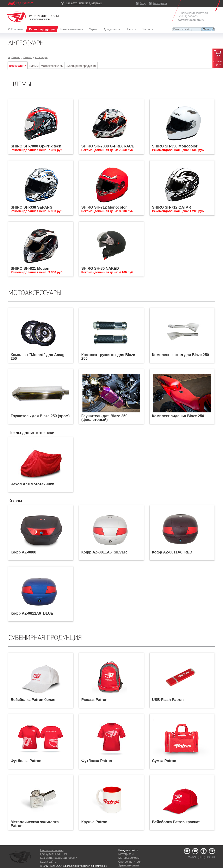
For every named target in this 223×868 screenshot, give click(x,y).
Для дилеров (112, 29)
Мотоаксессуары (52, 66)
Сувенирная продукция (81, 66)
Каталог (27, 57)
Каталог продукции (42, 29)
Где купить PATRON (54, 854)
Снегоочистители (130, 862)
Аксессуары (41, 57)
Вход (143, 3)
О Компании (17, 29)
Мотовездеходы (129, 858)
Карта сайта (48, 862)
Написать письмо (52, 850)
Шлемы (33, 66)
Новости (131, 29)
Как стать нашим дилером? (84, 3)
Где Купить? (25, 3)
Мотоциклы (126, 854)
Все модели (18, 66)
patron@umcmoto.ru (191, 20)
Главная (16, 57)
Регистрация (160, 3)
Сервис (94, 29)
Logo (33, 17)
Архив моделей (129, 865)
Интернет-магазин (72, 29)
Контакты (148, 29)
